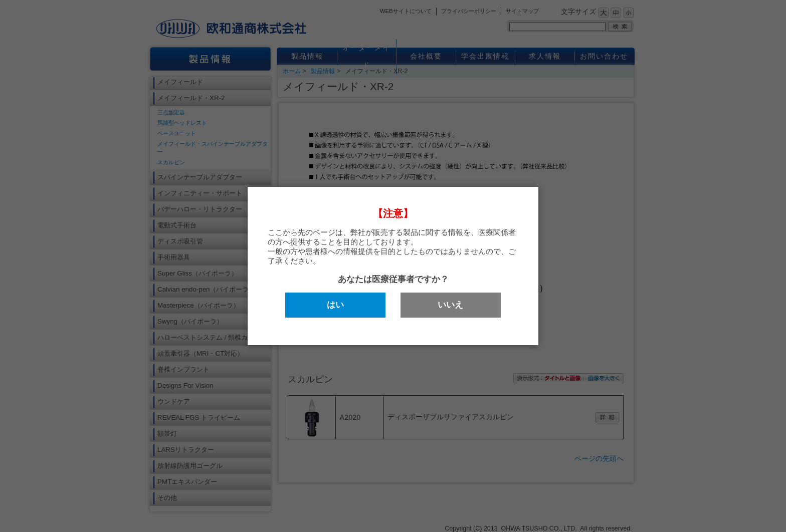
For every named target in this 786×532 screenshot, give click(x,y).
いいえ (450, 305)
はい (335, 305)
